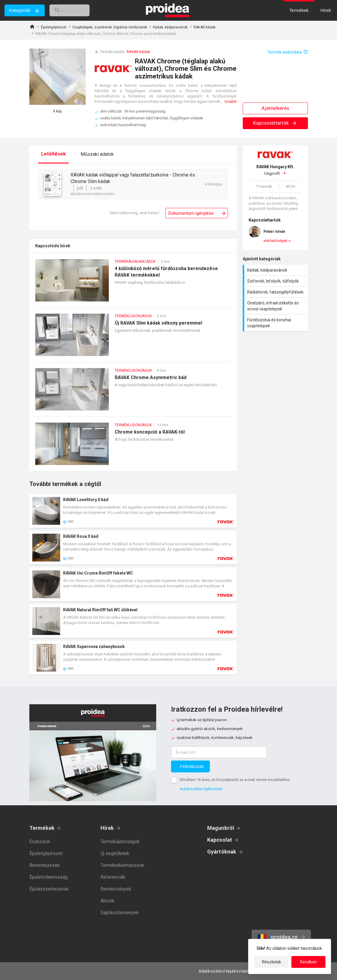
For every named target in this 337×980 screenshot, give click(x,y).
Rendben (308, 962)
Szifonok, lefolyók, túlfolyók (276, 281)
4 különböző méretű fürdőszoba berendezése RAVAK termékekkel (133, 283)
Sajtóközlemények (120, 913)
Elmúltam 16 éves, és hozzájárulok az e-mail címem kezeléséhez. (235, 780)
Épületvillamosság (48, 877)
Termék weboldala (284, 52)
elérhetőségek (275, 241)
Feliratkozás (192, 766)
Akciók (107, 901)
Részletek (271, 962)
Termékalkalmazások (122, 865)
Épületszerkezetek (49, 889)
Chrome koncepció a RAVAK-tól (133, 447)
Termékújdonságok (120, 842)
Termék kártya (133, 511)
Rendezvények (116, 889)
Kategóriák (20, 10)
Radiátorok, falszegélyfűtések (276, 292)
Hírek (107, 828)
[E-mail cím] (219, 752)
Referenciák (113, 877)
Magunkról (221, 828)
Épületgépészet (54, 27)
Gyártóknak (222, 852)
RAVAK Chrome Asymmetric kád (133, 392)
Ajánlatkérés (275, 108)
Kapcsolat (220, 840)
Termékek (42, 828)
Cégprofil (275, 170)
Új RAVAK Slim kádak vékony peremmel (133, 338)
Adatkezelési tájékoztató (201, 789)
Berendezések (45, 865)
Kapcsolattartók (275, 123)
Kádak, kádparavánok (170, 27)
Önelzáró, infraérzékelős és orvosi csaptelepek (276, 306)
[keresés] (75, 10)
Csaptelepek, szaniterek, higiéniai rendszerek (110, 27)
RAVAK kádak (205, 27)
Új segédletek (115, 853)
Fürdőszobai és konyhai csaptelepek (276, 323)
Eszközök (40, 842)
